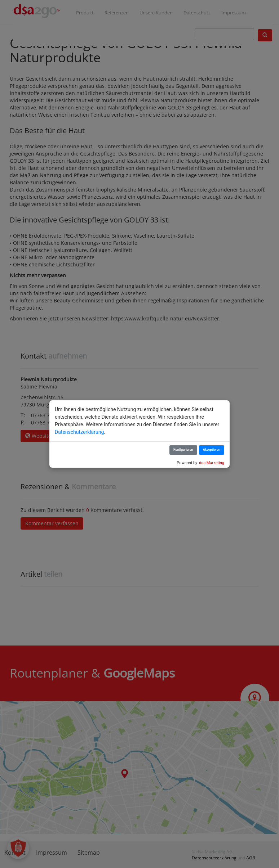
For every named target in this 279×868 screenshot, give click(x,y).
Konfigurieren (183, 450)
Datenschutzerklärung (79, 432)
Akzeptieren (212, 450)
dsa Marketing (212, 463)
